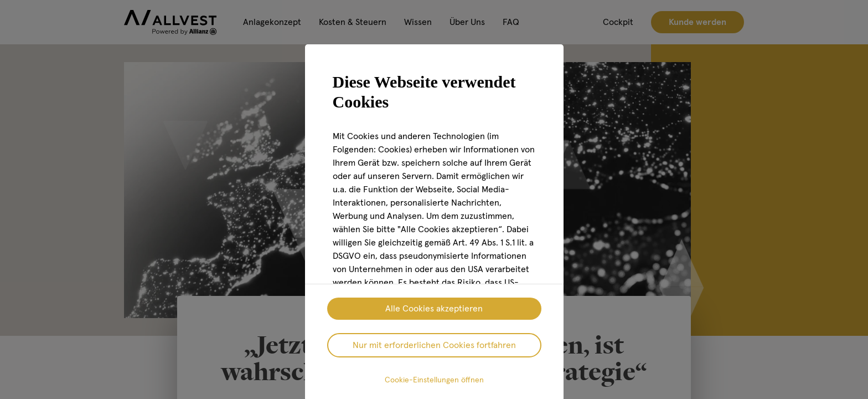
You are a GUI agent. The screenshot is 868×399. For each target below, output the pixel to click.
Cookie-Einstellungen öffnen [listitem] (434, 380)
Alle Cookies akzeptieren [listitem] (434, 309)
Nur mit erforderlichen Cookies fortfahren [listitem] (434, 345)
